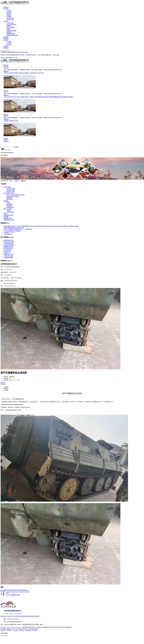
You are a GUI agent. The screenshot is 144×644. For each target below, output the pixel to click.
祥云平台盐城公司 (34, 629)
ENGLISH (6, 142)
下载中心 (6, 140)
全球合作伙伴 (10, 20)
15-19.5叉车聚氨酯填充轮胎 (13, 595)
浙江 (17, 630)
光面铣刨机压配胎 (8, 257)
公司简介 (9, 10)
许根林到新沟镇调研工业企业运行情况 (14, 228)
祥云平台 (20, 629)
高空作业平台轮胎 (11, 24)
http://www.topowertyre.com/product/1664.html (18, 592)
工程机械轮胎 (10, 212)
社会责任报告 (10, 18)
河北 (33, 630)
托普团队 (9, 17)
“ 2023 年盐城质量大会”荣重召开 (12, 231)
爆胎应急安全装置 (11, 31)
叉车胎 (8, 210)
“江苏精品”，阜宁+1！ (10, 232)
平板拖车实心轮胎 (8, 254)
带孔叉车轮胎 (7, 251)
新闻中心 (6, 115)
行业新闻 (9, 43)
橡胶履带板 (10, 198)
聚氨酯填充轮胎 (11, 34)
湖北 (30, 630)
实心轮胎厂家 (16, 52)
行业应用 (6, 37)
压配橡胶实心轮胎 (8, 247)
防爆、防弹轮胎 (11, 27)
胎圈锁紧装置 (10, 207)
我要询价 (3, 383)
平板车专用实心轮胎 (9, 242)
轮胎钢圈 (9, 32)
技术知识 (9, 45)
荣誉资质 (18, 616)
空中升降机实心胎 (8, 243)
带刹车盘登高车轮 (8, 248)
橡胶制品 (9, 26)
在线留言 (6, 46)
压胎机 (8, 29)
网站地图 (9, 58)
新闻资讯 (6, 40)
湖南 (22, 630)
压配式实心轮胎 (11, 190)
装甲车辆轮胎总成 (23, 590)
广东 (25, 630)
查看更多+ (6, 71)
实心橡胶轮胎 (9, 52)
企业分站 (3, 58)
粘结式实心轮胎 (11, 192)
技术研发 (6, 38)
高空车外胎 (10, 199)
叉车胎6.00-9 (7, 253)
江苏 (14, 630)
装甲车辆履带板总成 (6, 590)
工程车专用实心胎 (8, 256)
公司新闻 (9, 42)
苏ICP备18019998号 (6, 629)
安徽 (36, 630)
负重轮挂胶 (15, 590)
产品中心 (6, 21)
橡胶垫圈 (9, 206)
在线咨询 (37, 616)
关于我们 (6, 9)
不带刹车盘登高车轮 (9, 245)
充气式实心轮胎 (11, 189)
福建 (28, 630)
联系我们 (9, 13)
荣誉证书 (9, 15)
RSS (13, 58)
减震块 (8, 203)
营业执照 (9, 12)
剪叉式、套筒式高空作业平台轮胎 (16, 195)
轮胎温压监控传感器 (12, 35)
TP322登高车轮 (8, 250)
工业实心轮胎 (10, 23)
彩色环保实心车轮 (8, 240)
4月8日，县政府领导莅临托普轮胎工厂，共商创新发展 (18, 229)
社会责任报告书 (8, 234)
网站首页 (6, 7)
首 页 (11, 181)
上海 (20, 630)
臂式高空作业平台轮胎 (13, 196)
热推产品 (3, 630)
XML (16, 58)
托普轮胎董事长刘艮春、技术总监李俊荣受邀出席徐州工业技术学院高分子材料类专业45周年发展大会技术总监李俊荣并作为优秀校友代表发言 (41, 226)
